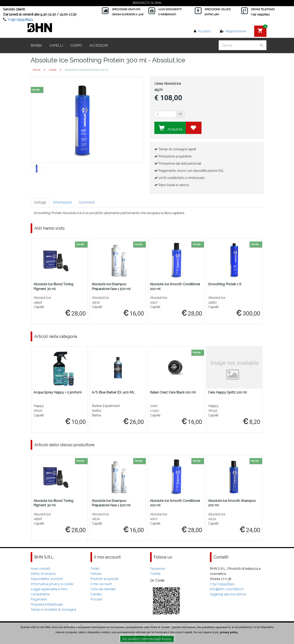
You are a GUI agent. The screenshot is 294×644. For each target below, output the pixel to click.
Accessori (99, 46)
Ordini (95, 569)
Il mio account (101, 584)
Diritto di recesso (43, 574)
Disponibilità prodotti (47, 579)
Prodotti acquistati (104, 579)
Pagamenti (39, 599)
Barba (36, 46)
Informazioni (62, 202)
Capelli (56, 46)
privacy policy (229, 633)
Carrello (96, 594)
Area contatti (40, 569)
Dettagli (40, 202)
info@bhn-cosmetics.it (227, 589)
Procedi (96, 599)
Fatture (96, 574)
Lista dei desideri (103, 589)
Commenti (87, 202)
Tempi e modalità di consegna (53, 610)
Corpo (76, 46)
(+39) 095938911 (21, 20)
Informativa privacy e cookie (52, 584)
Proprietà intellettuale (47, 604)
